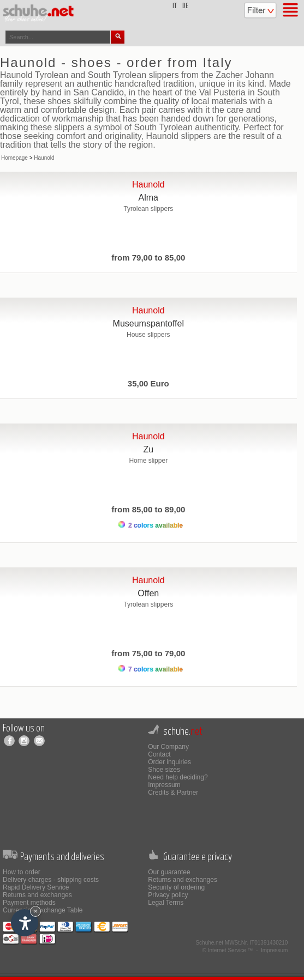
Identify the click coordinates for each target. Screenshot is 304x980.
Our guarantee (169, 872)
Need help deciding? (178, 777)
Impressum (164, 785)
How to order (22, 872)
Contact (159, 754)
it (175, 6)
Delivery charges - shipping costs (51, 880)
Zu (148, 449)
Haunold (44, 158)
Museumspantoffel (148, 323)
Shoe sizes (164, 770)
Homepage (14, 158)
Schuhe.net (209, 943)
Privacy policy (168, 895)
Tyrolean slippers (148, 209)
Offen (148, 593)
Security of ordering (176, 887)
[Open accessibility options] (25, 923)
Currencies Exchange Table (43, 910)
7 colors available (151, 669)
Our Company (168, 747)
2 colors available (151, 525)
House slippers (148, 335)
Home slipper (148, 461)
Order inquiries (169, 762)
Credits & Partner (173, 793)
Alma (148, 198)
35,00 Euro (148, 383)
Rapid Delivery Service (36, 887)
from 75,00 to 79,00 (148, 653)
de (185, 6)
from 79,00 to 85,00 (148, 258)
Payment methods (29, 903)
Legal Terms (166, 903)
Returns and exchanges (37, 895)
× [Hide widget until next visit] (35, 911)
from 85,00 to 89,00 (148, 509)
